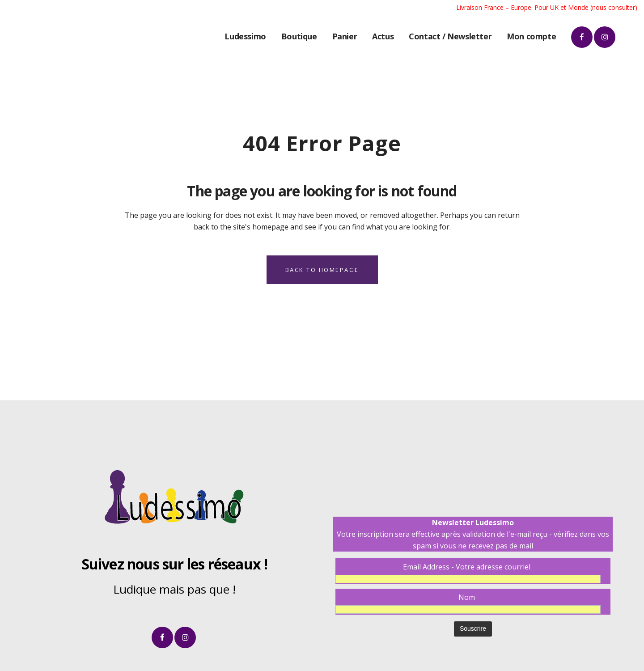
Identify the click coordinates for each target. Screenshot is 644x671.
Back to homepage (322, 270)
